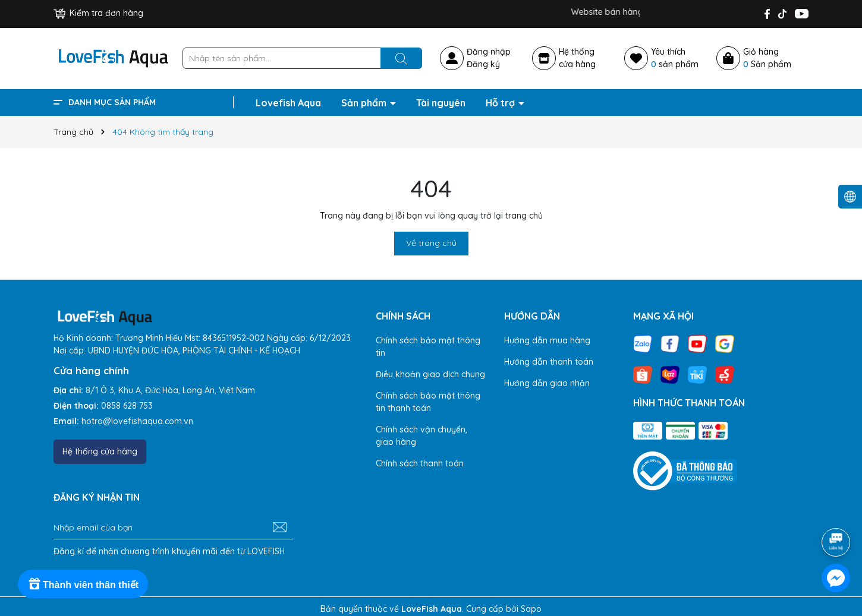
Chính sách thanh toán (420, 463)
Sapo (531, 609)
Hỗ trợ (501, 103)
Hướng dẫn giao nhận (547, 383)
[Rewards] (83, 584)
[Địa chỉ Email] (173, 527)
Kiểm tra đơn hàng (98, 13)
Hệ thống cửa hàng (100, 451)
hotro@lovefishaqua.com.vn (137, 421)
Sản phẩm (365, 103)
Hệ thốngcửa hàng (577, 58)
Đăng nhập (489, 52)
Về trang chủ (431, 243)
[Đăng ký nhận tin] (280, 527)
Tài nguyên (441, 103)
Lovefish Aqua (288, 103)
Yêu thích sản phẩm (675, 58)
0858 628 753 (127, 406)
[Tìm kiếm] (401, 58)
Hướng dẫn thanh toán (549, 362)
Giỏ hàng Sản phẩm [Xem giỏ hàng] (767, 58)
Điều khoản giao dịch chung (430, 374)
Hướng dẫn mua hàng (547, 340)
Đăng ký (483, 64)
